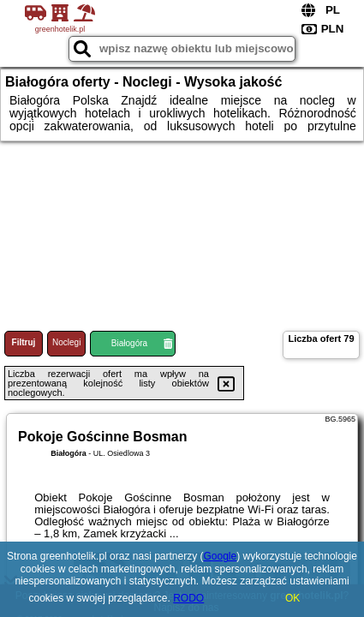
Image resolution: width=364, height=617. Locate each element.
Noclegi (66, 342)
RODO (188, 598)
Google (221, 556)
